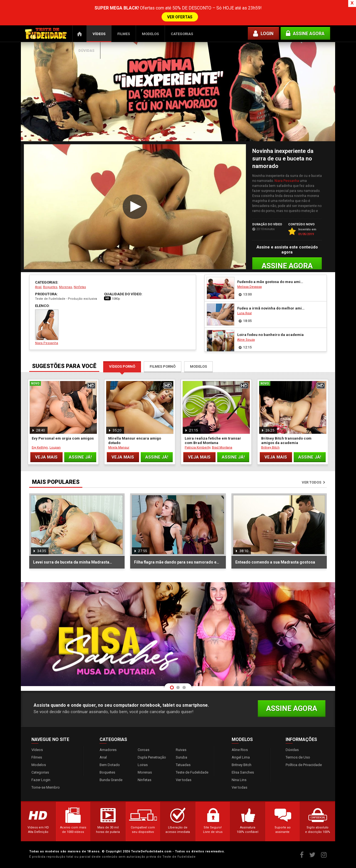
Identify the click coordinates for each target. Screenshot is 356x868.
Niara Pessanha (287, 181)
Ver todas (184, 780)
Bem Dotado (110, 765)
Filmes (124, 34)
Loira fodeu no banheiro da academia (270, 335)
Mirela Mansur (119, 448)
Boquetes (50, 287)
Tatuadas (183, 765)
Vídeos (99, 34)
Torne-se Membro (46, 787)
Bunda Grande (111, 780)
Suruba (181, 757)
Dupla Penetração (152, 757)
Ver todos (311, 482)
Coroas (144, 750)
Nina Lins (239, 780)
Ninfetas (80, 287)
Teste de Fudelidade (192, 772)
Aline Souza (246, 340)
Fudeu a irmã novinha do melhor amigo (271, 308)
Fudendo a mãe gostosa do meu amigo (271, 282)
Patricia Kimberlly (197, 448)
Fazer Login (41, 780)
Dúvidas (86, 51)
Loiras (143, 765)
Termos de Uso (298, 757)
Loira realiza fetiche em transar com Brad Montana (213, 441)
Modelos (150, 34)
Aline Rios (240, 750)
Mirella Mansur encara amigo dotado (135, 441)
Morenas (65, 287)
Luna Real (244, 313)
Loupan (55, 448)
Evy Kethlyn (40, 448)
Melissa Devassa (249, 287)
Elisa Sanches (243, 772)
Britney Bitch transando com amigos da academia (286, 441)
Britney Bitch (270, 448)
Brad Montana (222, 448)
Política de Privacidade (304, 765)
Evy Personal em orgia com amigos (63, 438)
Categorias (182, 34)
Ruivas (181, 750)
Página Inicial (80, 34)
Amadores (108, 750)
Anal (38, 287)
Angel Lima (241, 757)
